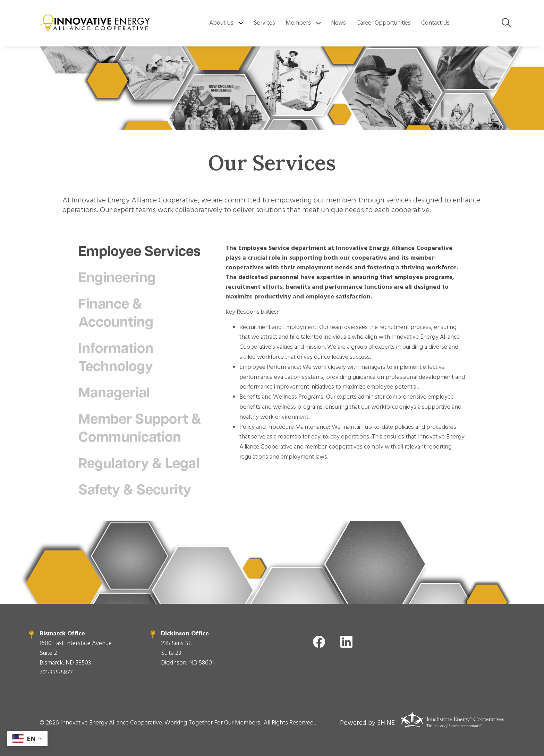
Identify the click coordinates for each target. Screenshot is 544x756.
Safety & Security (135, 491)
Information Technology (117, 358)
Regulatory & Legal (139, 464)
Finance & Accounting (116, 314)
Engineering (119, 279)
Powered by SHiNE (367, 723)
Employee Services (139, 252)
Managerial (116, 394)
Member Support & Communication (140, 429)
